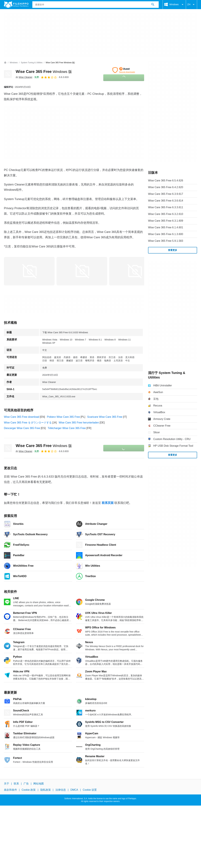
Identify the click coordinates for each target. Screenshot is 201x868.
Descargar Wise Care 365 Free (22, 428)
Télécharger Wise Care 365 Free (67, 428)
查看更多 (173, 250)
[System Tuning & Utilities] (32, 63)
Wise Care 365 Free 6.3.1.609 (166, 221)
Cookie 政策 (29, 790)
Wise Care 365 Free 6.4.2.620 (166, 187)
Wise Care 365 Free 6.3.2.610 (166, 214)
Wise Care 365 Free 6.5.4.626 (166, 181)
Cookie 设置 (90, 790)
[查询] (96, 5)
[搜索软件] (153, 5)
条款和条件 (10, 790)
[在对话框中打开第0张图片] (29, 271)
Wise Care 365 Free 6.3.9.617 (166, 194)
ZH (191, 5)
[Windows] (14, 63)
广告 (26, 784)
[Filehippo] (16, 5)
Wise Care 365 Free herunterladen (79, 423)
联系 (16, 784)
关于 (7, 784)
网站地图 (39, 784)
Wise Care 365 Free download (22, 417)
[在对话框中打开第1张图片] (82, 271)
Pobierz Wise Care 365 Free (63, 417)
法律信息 (61, 790)
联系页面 (108, 503)
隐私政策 (46, 790)
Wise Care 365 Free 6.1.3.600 (166, 234)
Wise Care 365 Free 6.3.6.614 (166, 201)
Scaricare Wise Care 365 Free (105, 417)
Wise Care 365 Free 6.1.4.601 (166, 227)
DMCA (74, 790)
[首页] (5, 63)
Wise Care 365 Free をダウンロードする (28, 423)
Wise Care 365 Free (44, 72)
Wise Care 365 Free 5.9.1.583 (166, 241)
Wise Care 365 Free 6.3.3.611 (166, 207)
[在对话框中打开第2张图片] (134, 271)
